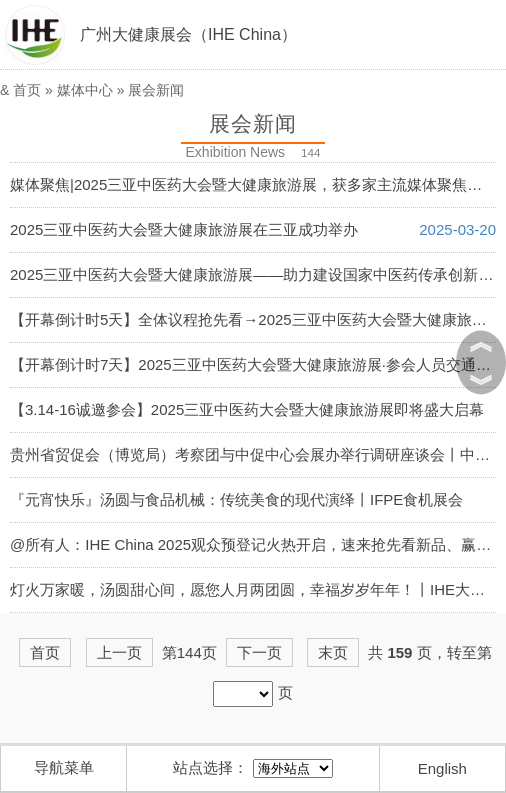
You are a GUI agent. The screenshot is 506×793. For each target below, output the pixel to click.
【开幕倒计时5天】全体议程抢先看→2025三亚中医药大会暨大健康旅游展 (256, 319)
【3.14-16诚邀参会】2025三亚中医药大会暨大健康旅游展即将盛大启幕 (247, 409)
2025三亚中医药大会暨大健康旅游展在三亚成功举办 (184, 229)
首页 (27, 90)
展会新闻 (156, 90)
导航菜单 (64, 767)
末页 (333, 652)
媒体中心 (85, 90)
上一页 (119, 652)
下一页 (259, 652)
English (442, 768)
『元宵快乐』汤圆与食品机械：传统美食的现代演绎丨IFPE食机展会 (236, 499)
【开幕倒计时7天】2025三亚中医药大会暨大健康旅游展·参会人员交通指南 (258, 364)
